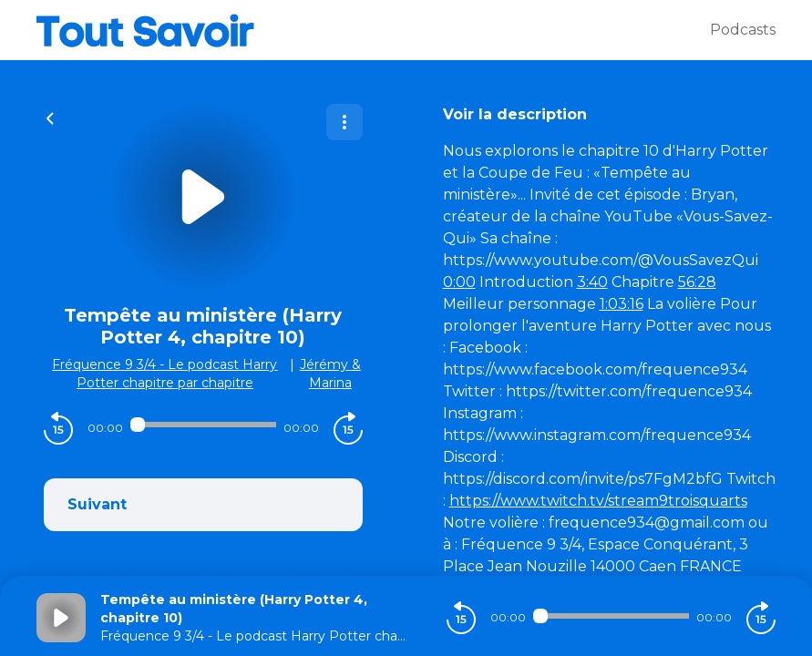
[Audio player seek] (203, 425)
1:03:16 (622, 304)
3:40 (592, 282)
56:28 (697, 282)
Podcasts (743, 30)
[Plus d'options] (344, 122)
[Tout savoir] (373, 30)
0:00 (459, 282)
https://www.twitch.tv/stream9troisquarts (598, 501)
